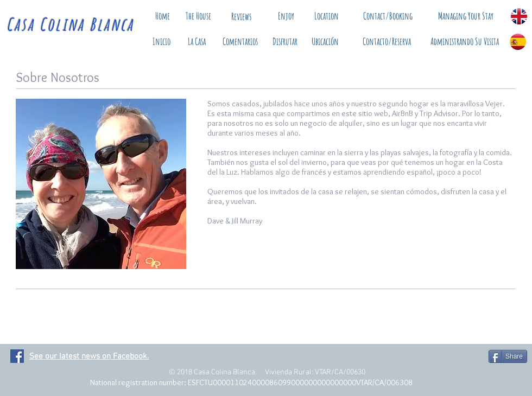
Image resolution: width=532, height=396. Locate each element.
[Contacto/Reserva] (387, 42)
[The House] (198, 16)
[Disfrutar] (285, 42)
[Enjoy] (286, 16)
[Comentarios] (240, 42)
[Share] (508, 356)
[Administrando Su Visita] (464, 42)
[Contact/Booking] (388, 16)
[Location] (326, 16)
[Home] (162, 16)
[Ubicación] (325, 42)
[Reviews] (241, 17)
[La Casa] (197, 42)
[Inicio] (161, 42)
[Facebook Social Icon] (17, 356)
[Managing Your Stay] (465, 16)
